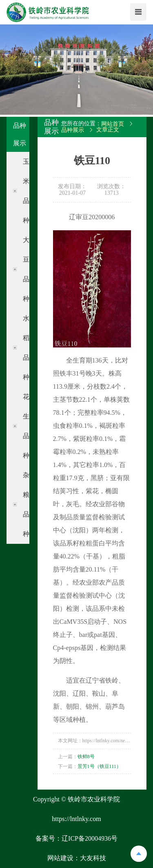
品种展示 (73, 130)
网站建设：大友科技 (77, 858)
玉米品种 (26, 191)
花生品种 (26, 426)
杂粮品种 (26, 504)
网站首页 (113, 124)
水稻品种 (26, 348)
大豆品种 (26, 269)
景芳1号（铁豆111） (99, 766)
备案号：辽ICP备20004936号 (76, 838)
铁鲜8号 (86, 757)
